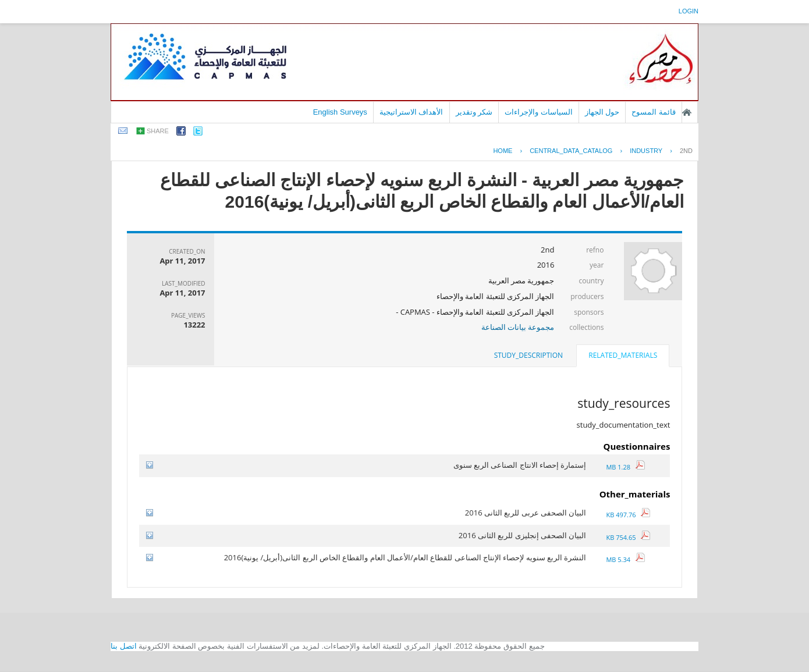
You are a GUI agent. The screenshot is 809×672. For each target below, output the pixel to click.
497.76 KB (628, 515)
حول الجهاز (602, 112)
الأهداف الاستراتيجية (411, 112)
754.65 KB (628, 537)
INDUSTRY (646, 151)
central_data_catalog (571, 151)
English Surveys (340, 112)
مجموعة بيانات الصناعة (518, 327)
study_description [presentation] (528, 355)
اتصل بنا (124, 646)
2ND (686, 151)
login (689, 11)
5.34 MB (625, 559)
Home (503, 151)
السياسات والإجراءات (539, 112)
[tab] (623, 357)
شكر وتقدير (474, 112)
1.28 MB (625, 467)
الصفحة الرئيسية (687, 112)
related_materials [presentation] (623, 355)
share (158, 131)
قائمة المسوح (654, 112)
